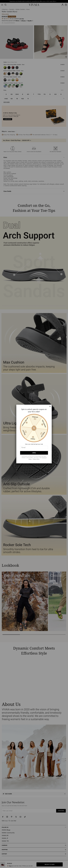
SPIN (34, 453)
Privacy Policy (36, 459)
